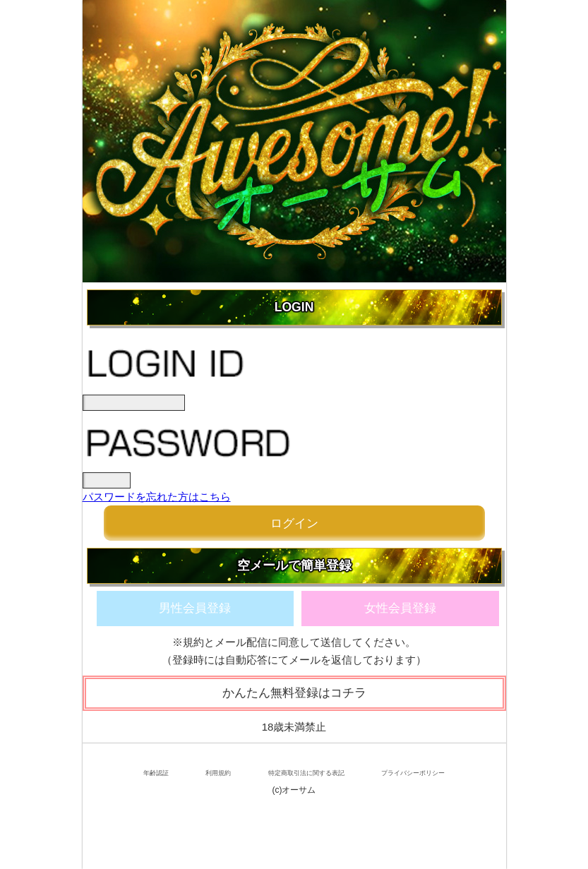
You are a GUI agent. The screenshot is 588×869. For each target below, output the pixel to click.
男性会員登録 (195, 608)
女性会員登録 (400, 608)
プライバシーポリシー (413, 773)
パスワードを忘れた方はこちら (157, 497)
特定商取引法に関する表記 (306, 773)
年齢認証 (156, 773)
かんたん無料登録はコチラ (294, 693)
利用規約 (218, 773)
